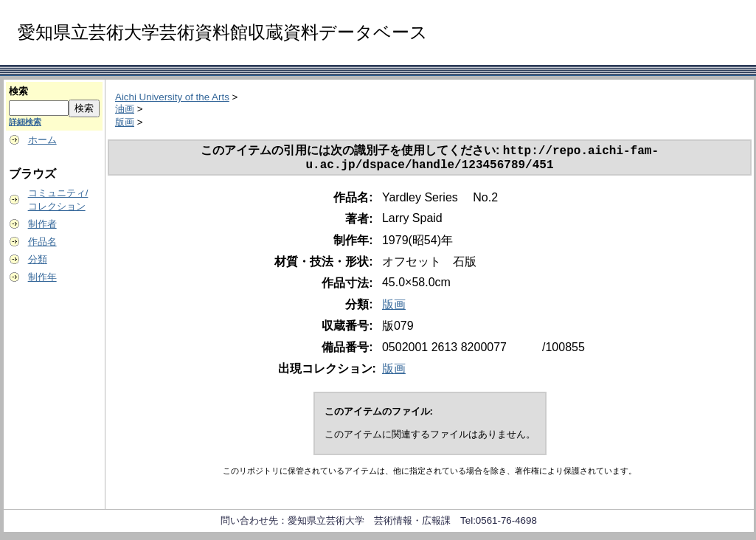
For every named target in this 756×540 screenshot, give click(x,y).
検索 (18, 91)
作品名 (42, 242)
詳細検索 (25, 122)
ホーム (42, 140)
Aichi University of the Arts (172, 97)
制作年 (42, 277)
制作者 (42, 224)
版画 (125, 122)
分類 (38, 259)
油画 (125, 109)
